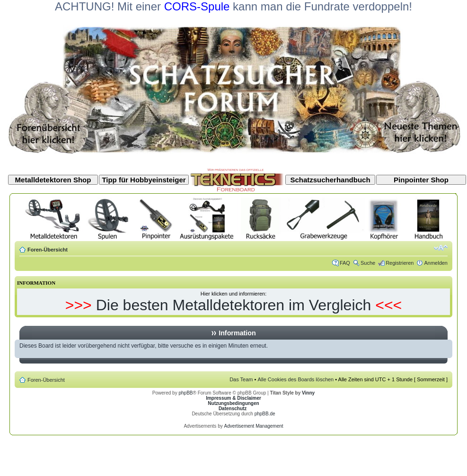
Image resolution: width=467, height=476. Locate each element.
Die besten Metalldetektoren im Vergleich (234, 305)
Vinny (308, 393)
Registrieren (400, 263)
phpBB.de (265, 414)
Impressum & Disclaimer (233, 398)
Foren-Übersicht (48, 250)
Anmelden (436, 263)
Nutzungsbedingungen (233, 403)
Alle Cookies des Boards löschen (295, 379)
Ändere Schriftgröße (441, 248)
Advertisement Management (253, 426)
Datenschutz (233, 409)
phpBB (185, 393)
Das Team (241, 379)
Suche (368, 263)
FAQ (345, 263)
